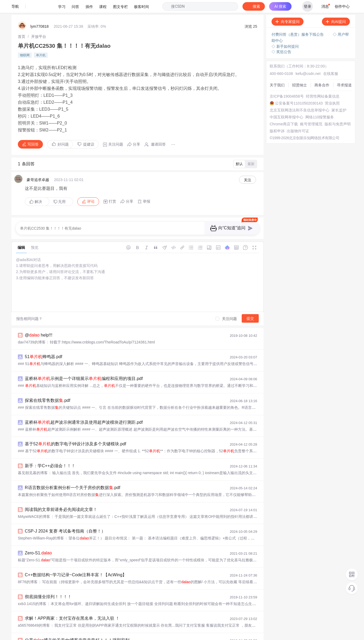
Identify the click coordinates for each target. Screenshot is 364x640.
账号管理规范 (311, 111)
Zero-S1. (38, 540)
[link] (22, 24)
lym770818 (40, 14)
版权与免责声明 (338, 111)
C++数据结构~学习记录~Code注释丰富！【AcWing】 (76, 562)
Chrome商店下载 (284, 111)
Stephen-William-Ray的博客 (41, 525)
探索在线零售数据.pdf (48, 388)
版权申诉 (277, 118)
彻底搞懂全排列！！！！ (48, 584)
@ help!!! (39, 322)
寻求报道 (344, 72)
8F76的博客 (28, 569)
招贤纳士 (300, 72)
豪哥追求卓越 (38, 167)
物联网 (25, 42)
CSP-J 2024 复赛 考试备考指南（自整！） (65, 518)
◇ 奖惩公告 (281, 39)
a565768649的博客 (34, 613)
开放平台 (39, 24)
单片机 (41, 42)
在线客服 (331, 61)
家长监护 (339, 97)
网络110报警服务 (320, 104)
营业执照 (332, 90)
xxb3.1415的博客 (32, 591)
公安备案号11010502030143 (299, 90)
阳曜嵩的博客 (29, 634)
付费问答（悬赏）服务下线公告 (298, 22)
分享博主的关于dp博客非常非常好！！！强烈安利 (77, 627)
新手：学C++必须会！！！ (50, 453)
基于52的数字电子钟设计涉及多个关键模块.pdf (75, 431)
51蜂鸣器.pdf (43, 344)
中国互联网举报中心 (286, 104)
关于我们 (277, 72)
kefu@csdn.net (308, 61)
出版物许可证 (298, 118)
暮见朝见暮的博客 (33, 460)
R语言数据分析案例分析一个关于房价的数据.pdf (72, 475)
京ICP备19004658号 (287, 83)
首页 (22, 24)
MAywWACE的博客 (34, 504)
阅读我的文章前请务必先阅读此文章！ (61, 497)
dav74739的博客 (32, 329)
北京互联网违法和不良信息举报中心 (300, 97)
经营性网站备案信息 (323, 83)
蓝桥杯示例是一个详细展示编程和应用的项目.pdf (84, 366)
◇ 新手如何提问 (285, 34)
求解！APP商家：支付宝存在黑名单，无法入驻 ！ (72, 605)
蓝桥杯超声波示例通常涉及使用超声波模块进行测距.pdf (84, 409)
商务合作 (322, 72)
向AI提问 (336, 9)
